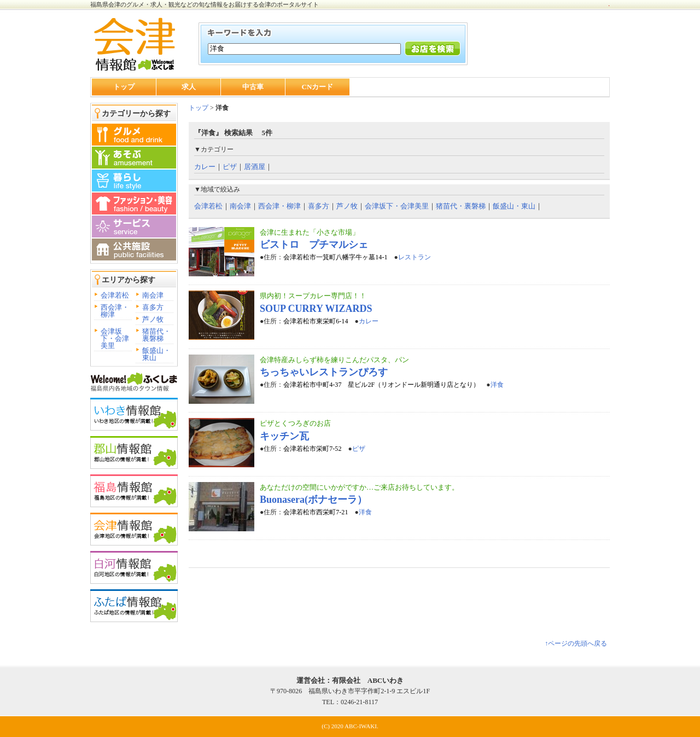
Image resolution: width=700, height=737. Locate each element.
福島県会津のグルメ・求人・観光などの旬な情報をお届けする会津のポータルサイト (205, 4)
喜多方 (153, 307)
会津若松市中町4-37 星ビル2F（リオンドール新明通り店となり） (381, 385)
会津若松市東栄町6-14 (316, 321)
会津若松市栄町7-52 (312, 449)
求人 (189, 87)
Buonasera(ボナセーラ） (313, 500)
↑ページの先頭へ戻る (576, 643)
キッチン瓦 (284, 436)
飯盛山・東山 (156, 354)
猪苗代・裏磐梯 (156, 335)
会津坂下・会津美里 (115, 338)
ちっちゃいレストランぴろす (324, 372)
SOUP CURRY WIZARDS (316, 309)
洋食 (497, 385)
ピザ (230, 167)
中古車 (253, 87)
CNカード (318, 87)
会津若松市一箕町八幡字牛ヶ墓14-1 (335, 257)
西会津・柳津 (115, 311)
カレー (205, 167)
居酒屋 (255, 167)
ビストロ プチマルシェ (314, 245)
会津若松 (115, 295)
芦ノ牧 (153, 319)
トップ (124, 87)
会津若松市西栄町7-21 (316, 512)
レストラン (415, 257)
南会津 (153, 295)
